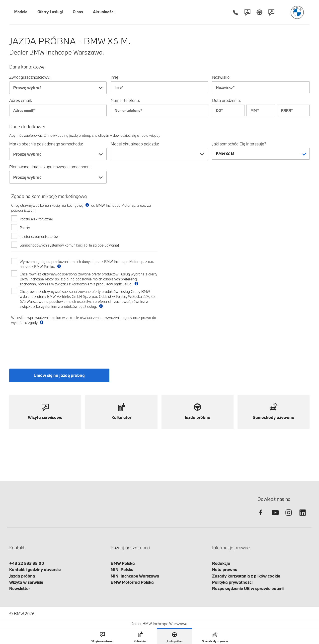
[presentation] (49, 342)
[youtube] (275, 517)
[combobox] (58, 88)
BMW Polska (123, 563)
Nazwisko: (221, 77)
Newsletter (20, 588)
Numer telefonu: (125, 100)
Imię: (115, 77)
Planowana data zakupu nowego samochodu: (50, 167)
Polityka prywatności (232, 582)
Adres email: (21, 100)
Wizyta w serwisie (26, 582)
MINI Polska (122, 569)
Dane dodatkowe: (27, 127)
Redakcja (221, 563)
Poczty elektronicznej (36, 219)
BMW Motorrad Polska (132, 582)
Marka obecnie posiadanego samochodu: (46, 144)
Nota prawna (225, 569)
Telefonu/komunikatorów (39, 236)
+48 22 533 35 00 (27, 563)
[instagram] (289, 517)
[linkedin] (303, 517)
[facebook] (261, 517)
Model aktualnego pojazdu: (135, 144)
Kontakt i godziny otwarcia (35, 569)
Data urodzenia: (226, 100)
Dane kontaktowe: (28, 67)
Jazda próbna (22, 576)
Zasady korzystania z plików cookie (246, 576)
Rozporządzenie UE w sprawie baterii (248, 588)
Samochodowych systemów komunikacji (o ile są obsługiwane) (69, 245)
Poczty (25, 228)
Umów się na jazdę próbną (59, 375)
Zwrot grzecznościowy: (30, 77)
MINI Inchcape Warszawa (135, 576)
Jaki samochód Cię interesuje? (239, 144)
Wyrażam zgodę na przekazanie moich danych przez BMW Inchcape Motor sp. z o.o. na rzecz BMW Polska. (87, 264)
